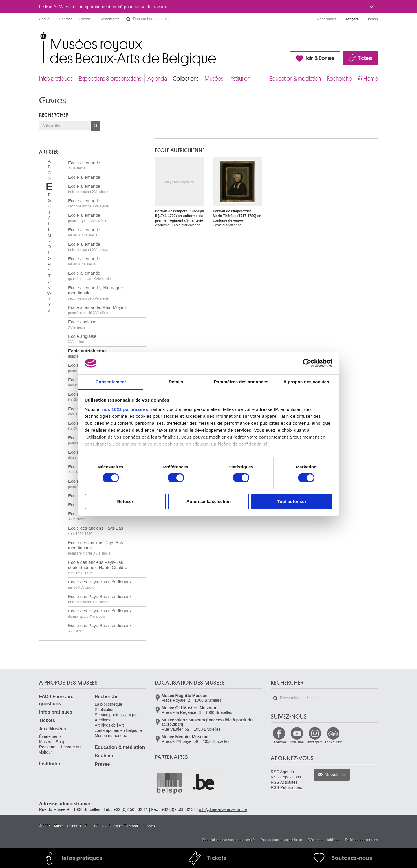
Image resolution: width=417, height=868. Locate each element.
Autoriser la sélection (209, 501)
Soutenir (104, 756)
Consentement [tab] (111, 382)
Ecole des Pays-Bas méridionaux (100, 585)
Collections (186, 79)
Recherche (339, 79)
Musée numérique (111, 736)
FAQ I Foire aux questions (56, 700)
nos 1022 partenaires (125, 409)
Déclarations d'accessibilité (281, 840)
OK (95, 126)
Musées (214, 79)
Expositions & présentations (110, 79)
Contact (65, 19)
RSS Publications (286, 787)
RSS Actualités (284, 782)
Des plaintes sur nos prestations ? (228, 840)
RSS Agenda (282, 772)
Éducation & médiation (295, 79)
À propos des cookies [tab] (306, 382)
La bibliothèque (108, 704)
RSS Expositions (286, 777)
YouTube (297, 742)
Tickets (365, 58)
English (372, 19)
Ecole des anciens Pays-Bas (96, 516)
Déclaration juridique (324, 840)
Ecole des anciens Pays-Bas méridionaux (96, 548)
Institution (240, 79)
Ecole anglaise (82, 324)
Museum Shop (52, 742)
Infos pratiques (56, 79)
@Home (368, 79)
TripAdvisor (333, 742)
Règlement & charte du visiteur (60, 750)
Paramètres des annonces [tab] (241, 382)
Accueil (45, 19)
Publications (106, 710)
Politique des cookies (362, 840)
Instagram (315, 742)
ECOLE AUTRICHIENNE (180, 150)
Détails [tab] (176, 382)
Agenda (157, 79)
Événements (109, 19)
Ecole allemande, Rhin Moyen (97, 310)
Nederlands (327, 19)
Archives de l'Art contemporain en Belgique (118, 728)
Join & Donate (320, 58)
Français (351, 19)
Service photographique (116, 715)
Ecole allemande (84, 165)
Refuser (125, 501)
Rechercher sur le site (128, 19)
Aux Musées (53, 729)
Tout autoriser (292, 501)
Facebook (279, 742)
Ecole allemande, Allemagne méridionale (95, 293)
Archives (103, 720)
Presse (85, 19)
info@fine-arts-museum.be (223, 809)
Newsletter (335, 775)
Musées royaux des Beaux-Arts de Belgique (40, 38)
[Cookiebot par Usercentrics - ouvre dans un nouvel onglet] (307, 363)
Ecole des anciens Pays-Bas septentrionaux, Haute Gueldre (98, 567)
